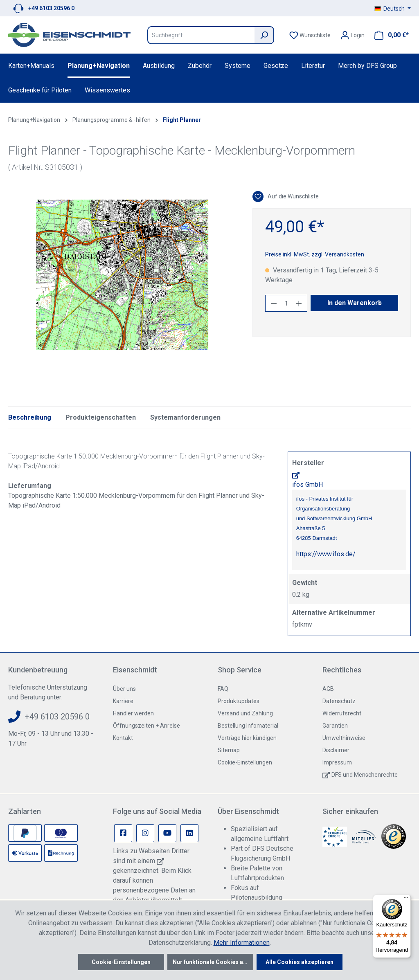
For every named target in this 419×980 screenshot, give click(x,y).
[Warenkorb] (389, 35)
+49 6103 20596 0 (51, 8)
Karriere (123, 701)
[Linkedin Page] (189, 833)
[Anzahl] (286, 303)
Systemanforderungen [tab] (185, 417)
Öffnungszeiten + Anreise (146, 726)
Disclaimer (336, 750)
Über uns (124, 689)
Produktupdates (239, 701)
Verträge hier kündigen (247, 738)
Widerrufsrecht (342, 713)
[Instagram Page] (145, 833)
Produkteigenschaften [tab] (101, 417)
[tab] (30, 418)
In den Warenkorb (355, 303)
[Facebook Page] (123, 833)
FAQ (223, 689)
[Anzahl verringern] (274, 303)
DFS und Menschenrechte (365, 775)
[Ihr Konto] (353, 35)
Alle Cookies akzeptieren (300, 962)
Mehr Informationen (242, 943)
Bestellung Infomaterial (248, 726)
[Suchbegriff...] (201, 35)
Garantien (335, 726)
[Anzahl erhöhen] (299, 303)
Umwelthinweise (344, 738)
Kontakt (123, 738)
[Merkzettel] (310, 35)
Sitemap (229, 750)
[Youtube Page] (167, 833)
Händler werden (133, 713)
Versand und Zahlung (245, 713)
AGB (328, 689)
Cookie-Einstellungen (245, 762)
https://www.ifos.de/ (326, 554)
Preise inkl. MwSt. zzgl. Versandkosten (315, 254)
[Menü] (406, 899)
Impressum (337, 762)
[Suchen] (264, 35)
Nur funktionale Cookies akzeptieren (213, 962)
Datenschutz (339, 701)
